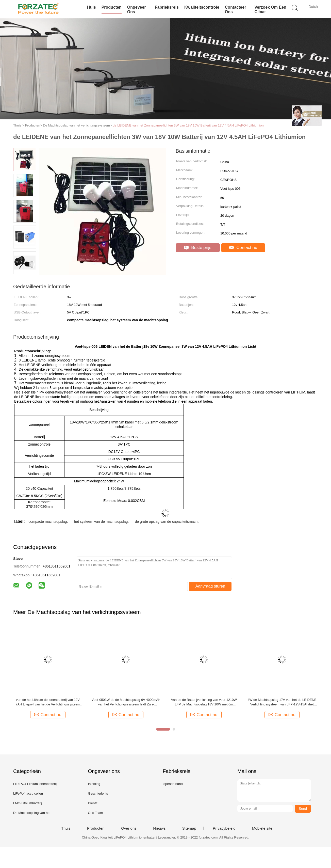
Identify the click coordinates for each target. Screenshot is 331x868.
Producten (112, 7)
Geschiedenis (98, 793)
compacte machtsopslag (48, 522)
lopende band (173, 784)
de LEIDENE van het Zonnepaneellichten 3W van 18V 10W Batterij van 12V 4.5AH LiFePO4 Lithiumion (188, 125)
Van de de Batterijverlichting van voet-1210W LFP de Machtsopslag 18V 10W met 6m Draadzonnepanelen (204, 702)
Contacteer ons (236, 10)
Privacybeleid (224, 828)
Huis (92, 7)
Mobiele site (262, 828)
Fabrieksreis (167, 7)
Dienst (93, 803)
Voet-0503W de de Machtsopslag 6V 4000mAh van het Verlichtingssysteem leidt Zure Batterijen (126, 702)
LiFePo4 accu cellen (28, 793)
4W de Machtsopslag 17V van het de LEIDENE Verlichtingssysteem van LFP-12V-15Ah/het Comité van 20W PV (282, 702)
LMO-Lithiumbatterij (28, 803)
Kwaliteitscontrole (202, 7)
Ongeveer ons (137, 10)
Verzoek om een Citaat (270, 10)
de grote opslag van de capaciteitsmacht (167, 522)
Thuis (66, 828)
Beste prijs (198, 248)
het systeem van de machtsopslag (101, 522)
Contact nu (243, 248)
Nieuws (159, 828)
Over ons (129, 828)
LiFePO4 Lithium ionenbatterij (35, 784)
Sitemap (189, 828)
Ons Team (95, 813)
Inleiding (94, 784)
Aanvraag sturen (210, 586)
